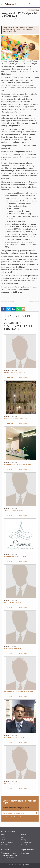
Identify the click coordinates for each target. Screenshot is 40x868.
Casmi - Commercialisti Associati (16, 419)
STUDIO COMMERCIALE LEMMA (15, 557)
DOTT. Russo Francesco (13, 784)
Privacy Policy (25, 845)
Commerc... (15, 370)
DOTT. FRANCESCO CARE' (13, 603)
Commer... (7, 370)
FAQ (22, 837)
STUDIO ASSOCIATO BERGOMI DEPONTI (18, 465)
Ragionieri (14, 646)
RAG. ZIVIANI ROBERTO (13, 649)
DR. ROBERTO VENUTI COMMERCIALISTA (19, 692)
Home (3, 835)
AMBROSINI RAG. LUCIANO (14, 511)
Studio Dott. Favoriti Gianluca (15, 373)
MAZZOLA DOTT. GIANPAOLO (14, 738)
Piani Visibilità (6, 845)
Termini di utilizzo (26, 842)
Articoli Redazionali (7, 842)
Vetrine (3, 837)
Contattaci (24, 835)
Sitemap (24, 840)
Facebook (25, 853)
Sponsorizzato (32, 10)
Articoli (3, 840)
